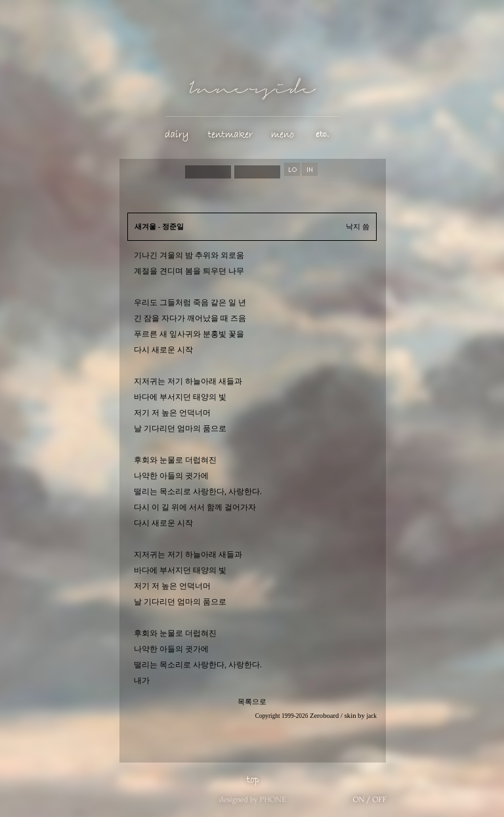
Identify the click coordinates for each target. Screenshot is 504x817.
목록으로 (252, 702)
